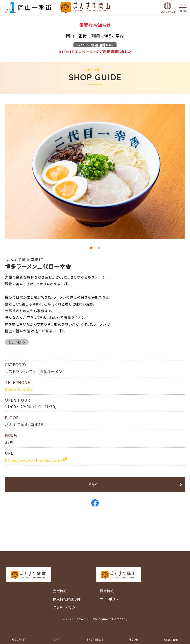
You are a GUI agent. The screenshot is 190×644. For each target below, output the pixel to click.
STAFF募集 (171, 640)
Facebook (95, 503)
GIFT (57, 639)
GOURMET (19, 639)
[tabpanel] (95, 171)
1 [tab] (91, 248)
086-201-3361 (19, 389)
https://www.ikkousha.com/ (34, 460)
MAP (93, 484)
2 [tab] (99, 248)
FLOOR (133, 639)
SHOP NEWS (95, 639)
